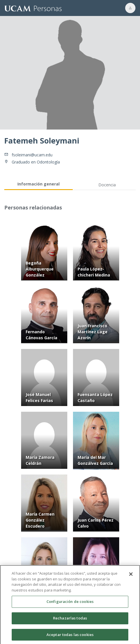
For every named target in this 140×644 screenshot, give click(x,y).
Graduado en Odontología (36, 162)
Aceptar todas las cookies (70, 636)
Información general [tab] (38, 184)
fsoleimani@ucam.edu (32, 155)
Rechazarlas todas (70, 620)
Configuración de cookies (70, 603)
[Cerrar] (131, 576)
